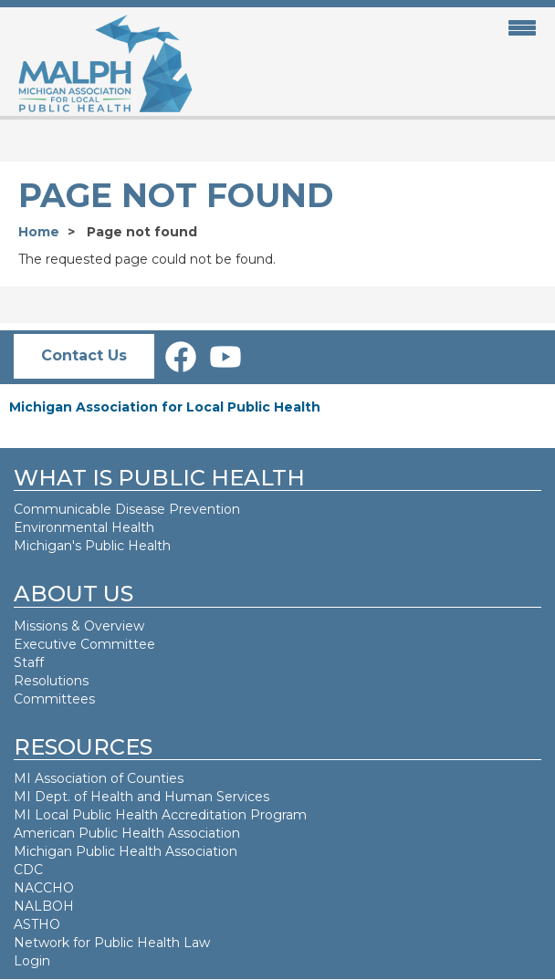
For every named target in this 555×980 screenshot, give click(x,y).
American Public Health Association (127, 833)
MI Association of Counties (99, 778)
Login (32, 961)
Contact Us (84, 355)
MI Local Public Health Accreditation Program (160, 815)
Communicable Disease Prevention (127, 509)
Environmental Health (84, 527)
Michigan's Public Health (94, 546)
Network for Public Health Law (112, 943)
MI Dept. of (52, 797)
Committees (54, 699)
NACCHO (44, 888)
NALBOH (44, 906)
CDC (28, 870)
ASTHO (37, 924)
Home (39, 232)
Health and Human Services (180, 797)
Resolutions (51, 681)
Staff (29, 662)
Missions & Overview (79, 626)
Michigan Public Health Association (126, 851)
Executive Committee (84, 644)
